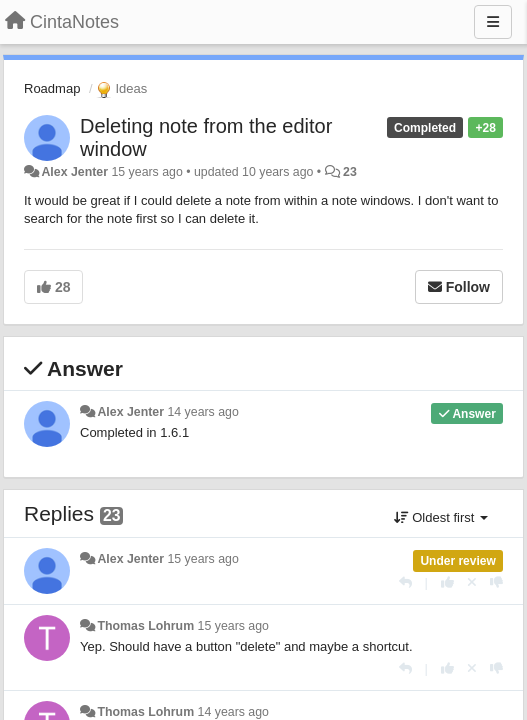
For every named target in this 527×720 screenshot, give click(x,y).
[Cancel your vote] (472, 582)
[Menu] (493, 22)
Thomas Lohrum (145, 626)
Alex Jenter (74, 172)
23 (350, 172)
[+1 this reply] (447, 582)
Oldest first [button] (441, 517)
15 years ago (202, 559)
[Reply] (405, 582)
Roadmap (52, 88)
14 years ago (202, 412)
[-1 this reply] (496, 582)
